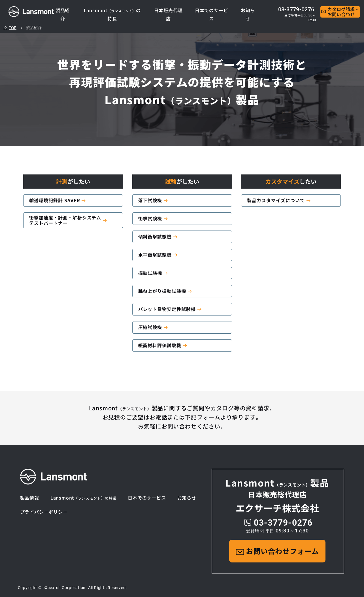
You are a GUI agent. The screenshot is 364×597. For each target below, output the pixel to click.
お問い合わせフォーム (277, 551)
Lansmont (84, 498)
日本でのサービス (147, 498)
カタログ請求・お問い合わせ (340, 12)
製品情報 (30, 498)
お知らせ (187, 498)
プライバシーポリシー (44, 512)
